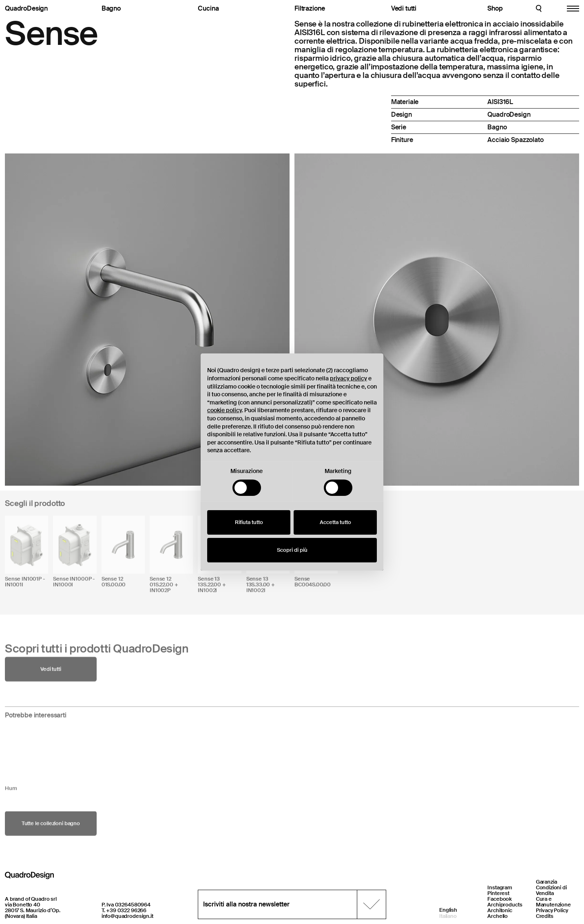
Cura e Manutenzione (553, 902)
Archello (498, 916)
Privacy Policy (552, 910)
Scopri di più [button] (292, 550)
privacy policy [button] (348, 378)
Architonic (500, 910)
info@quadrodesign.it (127, 916)
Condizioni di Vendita (551, 890)
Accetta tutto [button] (335, 522)
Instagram (500, 887)
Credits (545, 916)
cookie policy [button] (225, 410)
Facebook (500, 899)
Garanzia (546, 882)
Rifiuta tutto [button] (249, 522)
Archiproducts (505, 905)
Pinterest (498, 893)
